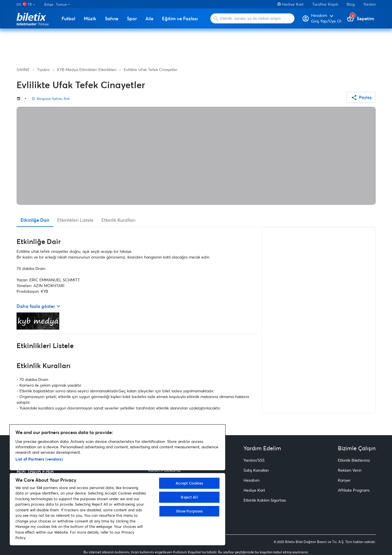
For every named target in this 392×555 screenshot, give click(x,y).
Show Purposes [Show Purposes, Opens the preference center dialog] (189, 511)
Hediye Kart (291, 4)
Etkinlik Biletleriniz (354, 460)
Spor (132, 19)
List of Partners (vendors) (39, 459)
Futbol (68, 19)
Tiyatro (43, 69)
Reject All (189, 497)
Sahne (112, 19)
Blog (351, 4)
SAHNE (23, 69)
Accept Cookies (189, 483)
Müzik (90, 19)
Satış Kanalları (256, 470)
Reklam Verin (350, 470)
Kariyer (344, 480)
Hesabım (251, 480)
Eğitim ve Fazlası (180, 19)
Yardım (369, 4)
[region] (117, 485)
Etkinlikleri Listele (75, 220)
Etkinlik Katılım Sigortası (265, 500)
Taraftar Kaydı (325, 4)
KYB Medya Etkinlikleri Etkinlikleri (87, 69)
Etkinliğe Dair (35, 220)
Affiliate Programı (354, 490)
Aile (149, 19)
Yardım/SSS (254, 460)
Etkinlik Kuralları (118, 220)
